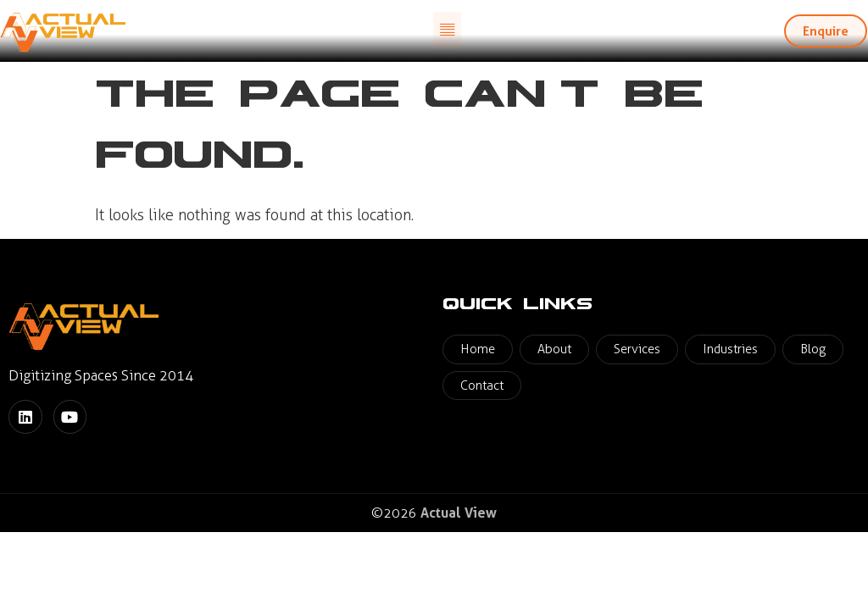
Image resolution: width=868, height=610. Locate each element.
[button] (447, 30)
